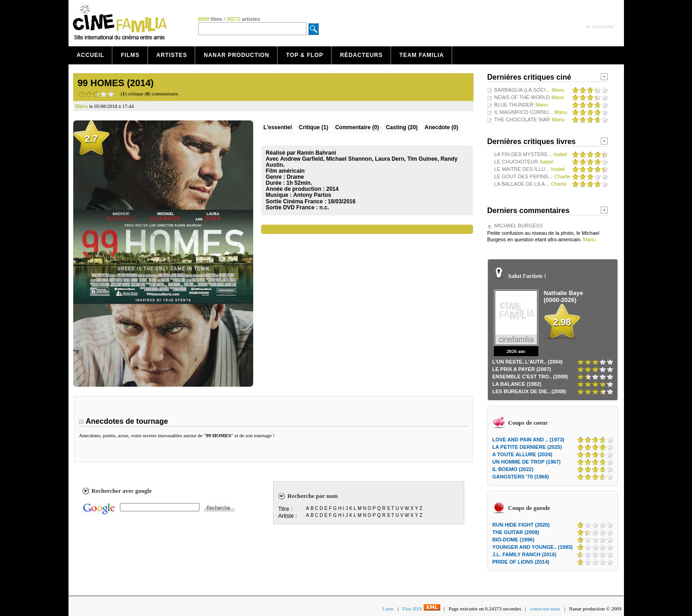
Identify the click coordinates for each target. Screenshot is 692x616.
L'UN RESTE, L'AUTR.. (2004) (528, 362)
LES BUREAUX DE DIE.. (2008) (530, 391)
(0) (357, 127)
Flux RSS (421, 609)
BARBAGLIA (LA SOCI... (522, 90)
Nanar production (237, 55)
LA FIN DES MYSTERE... (523, 154)
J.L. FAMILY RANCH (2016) (525, 554)
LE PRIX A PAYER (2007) (522, 369)
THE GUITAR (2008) (516, 532)
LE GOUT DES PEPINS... (524, 176)
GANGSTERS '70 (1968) (521, 477)
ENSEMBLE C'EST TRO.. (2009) (530, 377)
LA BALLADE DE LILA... (522, 184)
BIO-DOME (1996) (514, 540)
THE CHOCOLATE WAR (522, 119)
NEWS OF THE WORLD (522, 97)
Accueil (91, 55)
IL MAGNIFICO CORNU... (524, 112)
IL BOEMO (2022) (513, 469)
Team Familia (422, 55)
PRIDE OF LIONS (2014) (521, 562)
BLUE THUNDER (514, 105)
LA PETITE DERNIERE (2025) (527, 447)
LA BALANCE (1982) (517, 384)
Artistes (172, 55)
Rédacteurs (362, 55)
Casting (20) (402, 127)
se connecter (600, 26)
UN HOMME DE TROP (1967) (527, 462)
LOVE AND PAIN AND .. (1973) (528, 440)
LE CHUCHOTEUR (516, 162)
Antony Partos (312, 195)
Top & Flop (305, 55)
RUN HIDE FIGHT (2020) (521, 525)
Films (130, 55)
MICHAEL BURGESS (519, 226)
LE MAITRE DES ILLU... (522, 169)
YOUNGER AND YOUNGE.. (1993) (533, 547)
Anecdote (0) (441, 127)
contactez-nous (545, 609)
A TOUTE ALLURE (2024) (523, 454)
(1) (314, 127)
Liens (388, 609)
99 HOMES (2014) (116, 83)
